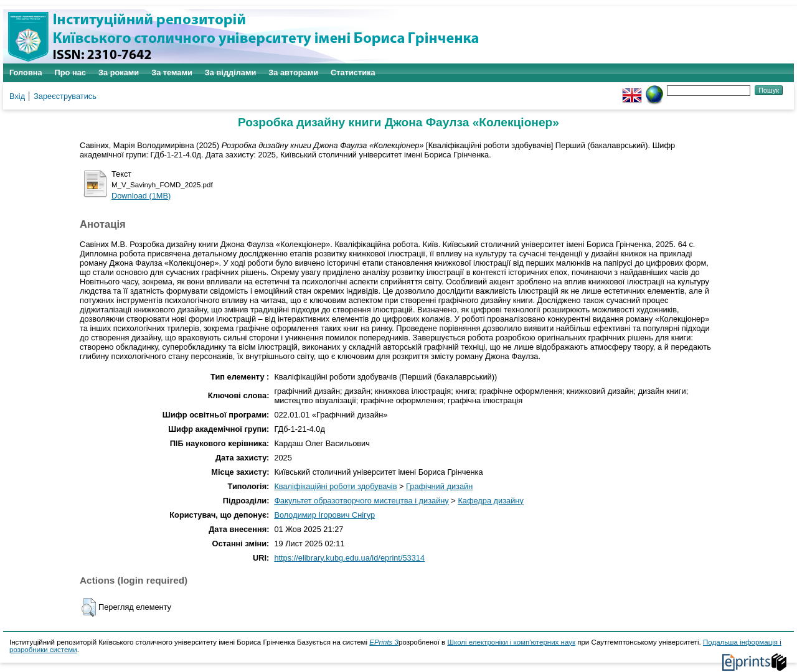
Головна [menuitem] (26, 72)
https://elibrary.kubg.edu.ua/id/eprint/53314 (349, 558)
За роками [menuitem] (119, 72)
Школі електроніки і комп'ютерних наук (511, 642)
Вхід (17, 96)
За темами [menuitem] (172, 72)
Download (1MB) (141, 196)
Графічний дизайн (439, 486)
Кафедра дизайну (490, 501)
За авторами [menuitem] (293, 72)
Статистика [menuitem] (353, 72)
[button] (89, 607)
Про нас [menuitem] (70, 72)
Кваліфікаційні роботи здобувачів (335, 486)
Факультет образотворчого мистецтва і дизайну (361, 501)
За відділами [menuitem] (231, 72)
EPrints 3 (384, 642)
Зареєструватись (65, 96)
